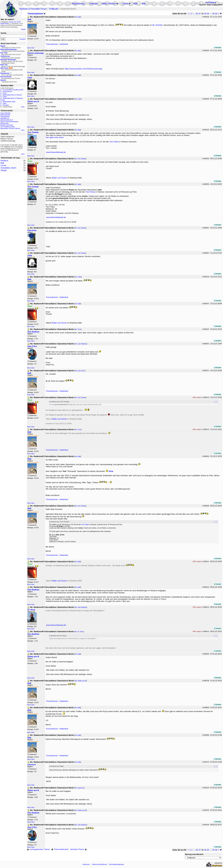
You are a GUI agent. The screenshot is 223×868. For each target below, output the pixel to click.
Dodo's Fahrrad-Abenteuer (9, 122)
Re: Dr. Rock (79, 632)
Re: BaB (78, 17)
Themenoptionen (37, 14)
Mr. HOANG (157, 25)
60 (216, 14)
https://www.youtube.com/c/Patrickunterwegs (83, 69)
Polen (5, 93)
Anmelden (211, 2)
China (5, 97)
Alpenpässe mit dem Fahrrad (10, 128)
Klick (111, 471)
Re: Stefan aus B (81, 681)
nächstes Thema (79, 849)
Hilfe (135, 4)
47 (200, 14)
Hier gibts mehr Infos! (55, 137)
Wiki (144, 4)
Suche (125, 4)
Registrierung (78, 4)
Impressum (86, 864)
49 (205, 14)
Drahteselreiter (5, 115)
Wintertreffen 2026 (9, 102)
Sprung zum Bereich (194, 854)
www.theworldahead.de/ (56, 625)
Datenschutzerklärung (99, 864)
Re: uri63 (78, 99)
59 (214, 14)
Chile (4, 103)
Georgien (6, 105)
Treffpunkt (54, 9)
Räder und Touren (60, 178)
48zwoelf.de (4, 123)
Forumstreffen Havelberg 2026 (13, 90)
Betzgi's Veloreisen (7, 125)
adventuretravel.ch (7, 120)
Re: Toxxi (78, 329)
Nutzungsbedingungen (117, 864)
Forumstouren (7, 91)
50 (208, 14)
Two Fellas (114, 142)
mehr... (23, 107)
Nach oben (31, 48)
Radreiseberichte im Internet (12, 95)
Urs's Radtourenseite (7, 127)
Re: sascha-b (79, 788)
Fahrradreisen (5, 116)
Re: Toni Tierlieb (80, 159)
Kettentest (64, 44)
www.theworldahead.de (56, 152)
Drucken (218, 47)
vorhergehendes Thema (38, 849)
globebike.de (5, 118)
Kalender (94, 4)
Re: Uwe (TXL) (80, 371)
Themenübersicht (60, 849)
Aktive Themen (109, 4)
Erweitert (23, 39)
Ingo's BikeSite (5, 113)
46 (197, 14)
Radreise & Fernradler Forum (33, 9)
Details (23, 29)
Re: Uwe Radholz (81, 344)
